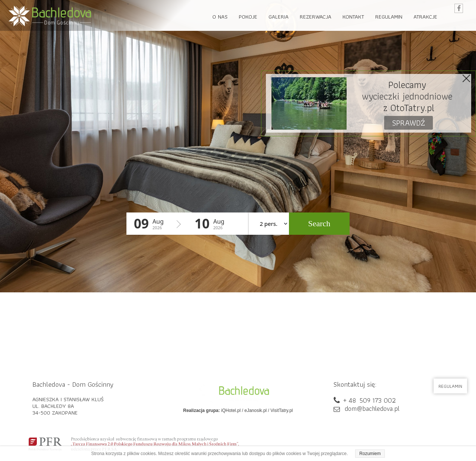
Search (319, 223)
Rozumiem (370, 454)
